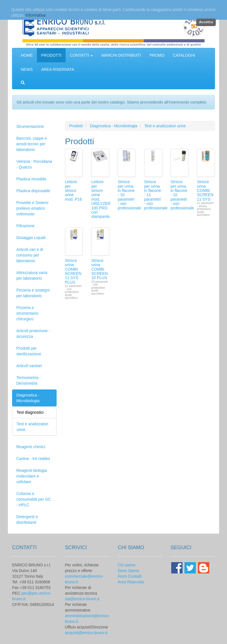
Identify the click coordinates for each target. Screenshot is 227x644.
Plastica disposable (33, 191)
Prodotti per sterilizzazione (29, 351)
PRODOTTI (51, 55)
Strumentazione (30, 126)
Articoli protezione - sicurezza (33, 334)
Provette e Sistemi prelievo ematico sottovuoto (32, 208)
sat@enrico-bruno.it (82, 599)
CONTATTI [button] (81, 55)
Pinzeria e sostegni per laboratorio (33, 293)
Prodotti (76, 126)
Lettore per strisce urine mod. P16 (74, 190)
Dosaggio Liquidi (31, 238)
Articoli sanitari (29, 366)
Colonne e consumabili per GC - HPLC (34, 499)
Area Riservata (131, 582)
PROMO (157, 55)
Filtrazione (25, 226)
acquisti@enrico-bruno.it (86, 633)
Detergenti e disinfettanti (27, 520)
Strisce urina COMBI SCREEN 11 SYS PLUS (73, 271)
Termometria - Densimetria (28, 380)
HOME (27, 55)
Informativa (36, 15)
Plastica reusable (31, 179)
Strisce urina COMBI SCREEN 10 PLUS (99, 269)
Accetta (206, 22)
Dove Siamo (128, 571)
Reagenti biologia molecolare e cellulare (32, 476)
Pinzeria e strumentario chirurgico (27, 313)
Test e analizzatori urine (165, 126)
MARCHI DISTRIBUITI (121, 55)
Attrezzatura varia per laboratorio (32, 275)
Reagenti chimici (31, 447)
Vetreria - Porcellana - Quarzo (34, 164)
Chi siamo (126, 565)
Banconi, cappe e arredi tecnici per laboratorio (32, 144)
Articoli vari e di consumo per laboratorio (30, 255)
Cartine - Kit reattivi (33, 459)
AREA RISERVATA (58, 69)
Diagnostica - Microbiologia (28, 398)
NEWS (27, 69)
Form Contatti (130, 576)
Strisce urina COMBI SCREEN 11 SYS (205, 190)
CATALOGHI (184, 55)
